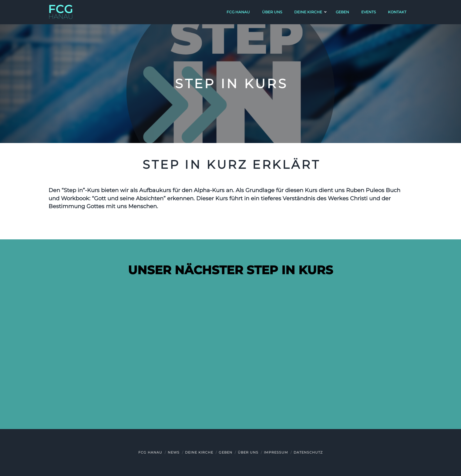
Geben (225, 452)
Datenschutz (308, 452)
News (174, 452)
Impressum (276, 452)
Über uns (248, 452)
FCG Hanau (150, 452)
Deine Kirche (199, 452)
